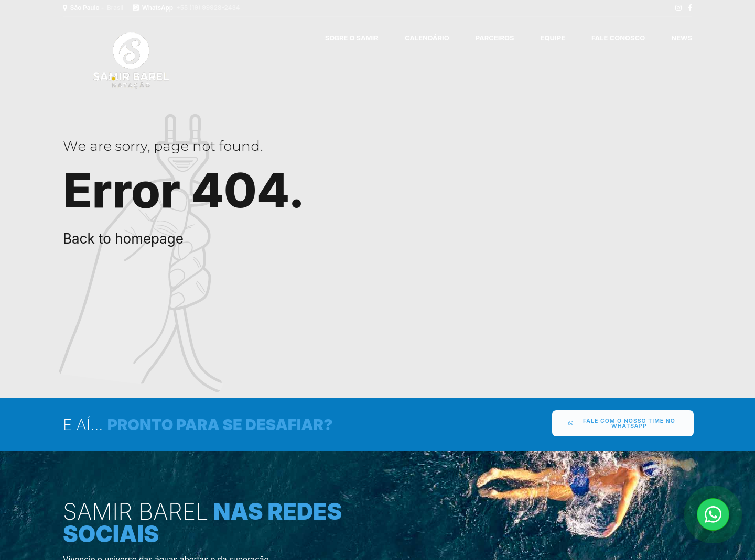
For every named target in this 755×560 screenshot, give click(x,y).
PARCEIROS (495, 38)
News (682, 38)
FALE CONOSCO (618, 38)
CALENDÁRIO (427, 38)
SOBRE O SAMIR (352, 38)
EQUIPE (553, 38)
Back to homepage (123, 239)
